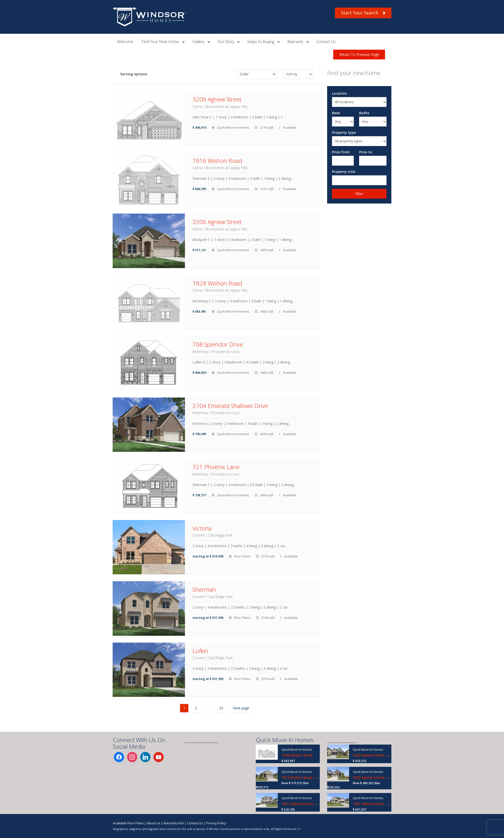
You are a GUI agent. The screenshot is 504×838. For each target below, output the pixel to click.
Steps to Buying (261, 42)
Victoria (202, 528)
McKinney (200, 351)
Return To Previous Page (359, 54)
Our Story (226, 42)
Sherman (204, 589)
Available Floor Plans (128, 823)
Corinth (199, 535)
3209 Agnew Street (217, 99)
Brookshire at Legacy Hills (227, 106)
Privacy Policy (216, 823)
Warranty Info (174, 823)
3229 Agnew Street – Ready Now (380, 755)
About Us (154, 823)
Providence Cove (225, 351)
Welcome (125, 42)
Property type (344, 132)
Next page (241, 708)
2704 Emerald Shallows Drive (230, 406)
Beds (336, 113)
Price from (341, 152)
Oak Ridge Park (220, 535)
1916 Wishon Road (217, 161)
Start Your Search (363, 13)
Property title (344, 172)
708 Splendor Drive (218, 344)
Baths (364, 113)
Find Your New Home (160, 42)
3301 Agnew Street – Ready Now (309, 804)
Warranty (295, 42)
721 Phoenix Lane (216, 467)
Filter (359, 194)
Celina (198, 106)
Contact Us (326, 42)
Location (339, 93)
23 (221, 708)
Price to (366, 152)
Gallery (198, 42)
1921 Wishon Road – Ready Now (380, 804)
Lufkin (200, 651)
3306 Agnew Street (217, 222)
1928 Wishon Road (217, 283)
